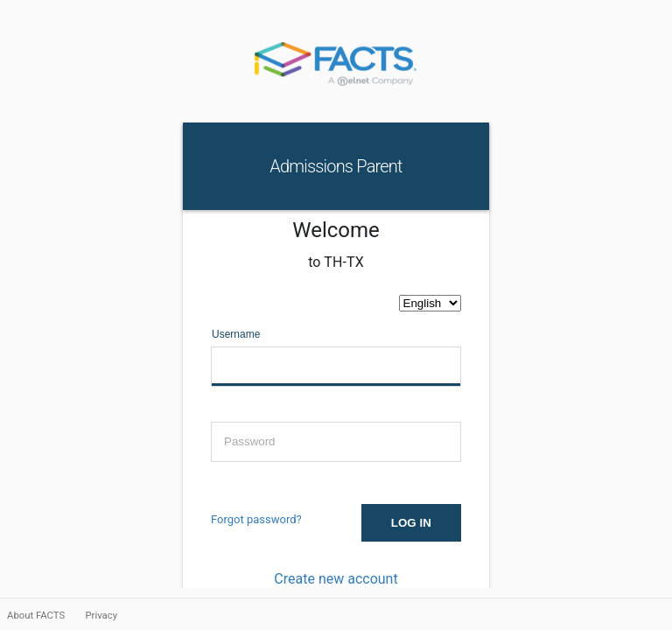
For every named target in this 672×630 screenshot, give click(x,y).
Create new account (336, 579)
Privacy (101, 615)
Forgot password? (256, 519)
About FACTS (37, 615)
